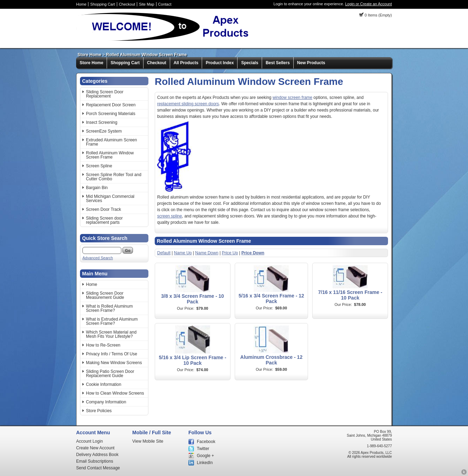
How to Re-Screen (103, 345)
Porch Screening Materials (111, 114)
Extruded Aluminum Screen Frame (111, 142)
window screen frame (292, 98)
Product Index (220, 63)
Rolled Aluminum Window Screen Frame (146, 55)
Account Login (89, 441)
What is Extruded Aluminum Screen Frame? (112, 321)
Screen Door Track (103, 209)
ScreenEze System (104, 131)
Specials (250, 63)
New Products (311, 63)
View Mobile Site (148, 441)
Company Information (106, 402)
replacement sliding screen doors (188, 104)
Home (81, 4)
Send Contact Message (98, 468)
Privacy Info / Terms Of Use (112, 354)
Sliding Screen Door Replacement (105, 94)
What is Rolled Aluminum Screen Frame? (109, 308)
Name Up (183, 253)
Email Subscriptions (95, 461)
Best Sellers (278, 63)
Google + (205, 456)
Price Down (253, 253)
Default (164, 253)
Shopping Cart (102, 4)
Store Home (89, 55)
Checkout (127, 4)
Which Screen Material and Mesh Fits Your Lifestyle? (111, 334)
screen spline (170, 216)
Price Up (230, 253)
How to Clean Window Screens (115, 393)
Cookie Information (104, 384)
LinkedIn (205, 463)
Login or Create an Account (369, 4)
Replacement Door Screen (111, 105)
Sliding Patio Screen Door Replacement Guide (110, 374)
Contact (165, 4)
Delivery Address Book (97, 455)
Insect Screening (102, 122)
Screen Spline (99, 166)
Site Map (146, 4)
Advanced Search (98, 258)
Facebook (206, 442)
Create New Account (95, 448)
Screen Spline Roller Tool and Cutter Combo (114, 177)
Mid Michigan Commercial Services (110, 199)
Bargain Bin (97, 188)
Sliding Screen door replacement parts (104, 220)
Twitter (203, 449)
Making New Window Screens (114, 363)
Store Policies (99, 411)
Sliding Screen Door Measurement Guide (105, 295)
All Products (186, 63)
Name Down (207, 253)
